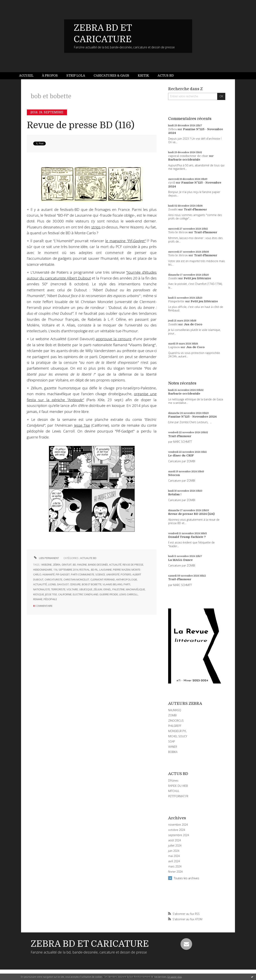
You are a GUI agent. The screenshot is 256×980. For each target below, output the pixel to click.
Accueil (26, 76)
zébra (57, 565)
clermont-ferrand (103, 579)
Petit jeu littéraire (197, 278)
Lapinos (174, 347)
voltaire (72, 589)
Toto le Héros (178, 232)
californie (65, 594)
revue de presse (133, 565)
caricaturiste (53, 579)
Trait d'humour (195, 209)
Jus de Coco (193, 324)
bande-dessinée (98, 565)
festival (85, 570)
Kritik (143, 76)
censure (75, 584)
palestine (119, 589)
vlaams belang (113, 584)
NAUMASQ (175, 710)
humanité (49, 574)
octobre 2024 (177, 830)
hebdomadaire (43, 570)
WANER (173, 747)
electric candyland (86, 594)
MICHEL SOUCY (178, 736)
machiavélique (135, 589)
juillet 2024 (175, 846)
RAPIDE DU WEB (178, 786)
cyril (172, 183)
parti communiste (83, 574)
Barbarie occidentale (184, 160)
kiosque (39, 594)
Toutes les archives (186, 878)
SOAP (172, 741)
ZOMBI (172, 715)
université (113, 574)
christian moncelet (76, 579)
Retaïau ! (175, 494)
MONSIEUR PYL (177, 731)
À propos (50, 76)
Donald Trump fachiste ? (187, 537)
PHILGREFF (175, 726)
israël (107, 589)
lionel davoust (58, 584)
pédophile (50, 599)
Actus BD (166, 76)
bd (74, 565)
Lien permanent (46, 558)
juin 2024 (174, 851)
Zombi (173, 209)
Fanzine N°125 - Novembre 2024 (192, 417)
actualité (115, 565)
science (100, 574)
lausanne (106, 570)
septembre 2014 (68, 570)
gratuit (67, 565)
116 (55, 570)
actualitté (40, 584)
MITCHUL (174, 791)
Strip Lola (76, 76)
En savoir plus (175, 977)
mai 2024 (174, 856)
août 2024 (175, 840)
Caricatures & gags (111, 76)
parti (127, 584)
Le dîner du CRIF (181, 455)
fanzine (82, 565)
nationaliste (42, 589)
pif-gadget (63, 574)
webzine (47, 565)
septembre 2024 (179, 835)
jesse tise (51, 594)
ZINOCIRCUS (176, 721)
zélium (98, 589)
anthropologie (127, 579)
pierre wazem (122, 570)
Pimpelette (176, 301)
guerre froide (109, 594)
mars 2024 (175, 866)
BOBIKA (173, 752)
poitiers (126, 574)
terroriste (58, 589)
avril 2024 (174, 861)
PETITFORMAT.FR (178, 796)
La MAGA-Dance (180, 560)
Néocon (174, 475)
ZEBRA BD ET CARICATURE (90, 944)
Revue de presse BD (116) (81, 125)
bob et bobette (92, 584)
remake (38, 599)
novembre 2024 (178, 825)
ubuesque (86, 589)
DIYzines (173, 780)
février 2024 (175, 872)
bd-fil (95, 570)
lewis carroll (128, 594)
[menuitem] (28, 76)
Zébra (172, 129)
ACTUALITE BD (88, 558)
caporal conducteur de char (188, 156)
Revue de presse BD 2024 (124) (191, 514)
